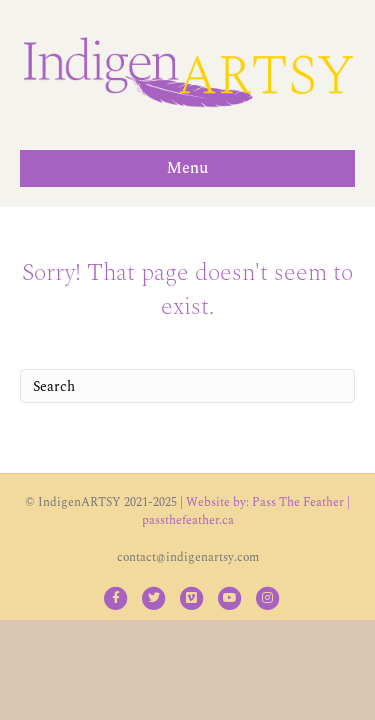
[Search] (187, 386)
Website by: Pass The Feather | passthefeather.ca (246, 511)
